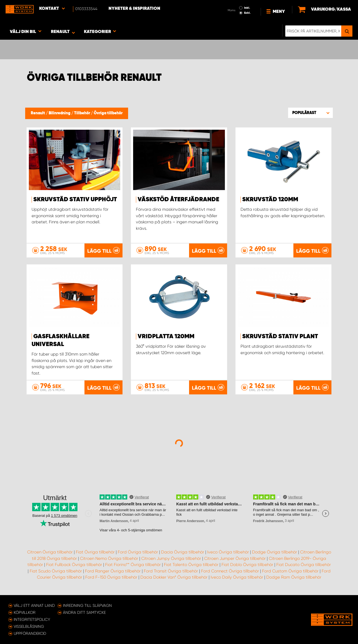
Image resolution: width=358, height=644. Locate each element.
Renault (38, 113)
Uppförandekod (30, 633)
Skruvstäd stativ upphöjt (75, 200)
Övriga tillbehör (108, 113)
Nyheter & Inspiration (134, 9)
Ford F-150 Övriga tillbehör (111, 577)
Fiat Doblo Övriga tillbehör (247, 565)
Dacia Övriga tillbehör (183, 552)
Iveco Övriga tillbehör (228, 552)
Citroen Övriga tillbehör (50, 552)
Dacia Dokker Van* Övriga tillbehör (174, 577)
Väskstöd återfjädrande (178, 200)
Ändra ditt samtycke (84, 612)
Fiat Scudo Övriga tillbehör (56, 571)
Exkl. (247, 13)
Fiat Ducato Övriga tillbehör (304, 565)
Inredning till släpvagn (87, 605)
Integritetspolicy (32, 619)
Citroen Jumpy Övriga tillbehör (171, 558)
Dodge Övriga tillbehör (275, 552)
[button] (310, 113)
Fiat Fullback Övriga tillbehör (74, 565)
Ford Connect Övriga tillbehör (230, 571)
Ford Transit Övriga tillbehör (171, 571)
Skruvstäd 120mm (270, 200)
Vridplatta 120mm (166, 337)
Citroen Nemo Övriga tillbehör (109, 558)
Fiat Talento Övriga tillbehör (191, 565)
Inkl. (247, 8)
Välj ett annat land (34, 605)
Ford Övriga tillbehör (138, 552)
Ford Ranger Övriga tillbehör (113, 571)
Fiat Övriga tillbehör (95, 552)
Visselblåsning (29, 626)
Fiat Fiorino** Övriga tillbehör (133, 565)
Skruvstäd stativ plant (280, 337)
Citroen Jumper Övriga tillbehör (235, 558)
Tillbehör (83, 113)
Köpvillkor (25, 612)
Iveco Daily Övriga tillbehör (237, 577)
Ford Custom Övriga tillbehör (290, 571)
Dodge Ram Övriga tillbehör (294, 577)
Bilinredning (60, 113)
